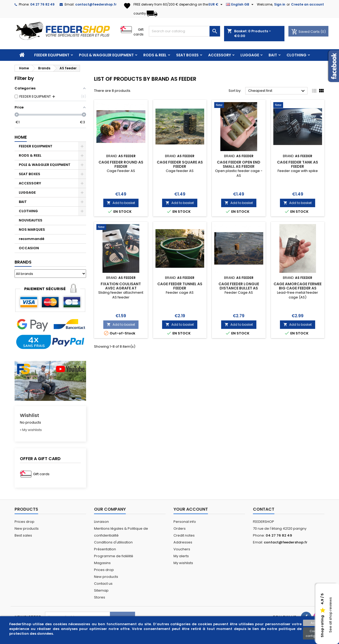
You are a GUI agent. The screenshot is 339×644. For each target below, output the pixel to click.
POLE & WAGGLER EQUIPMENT (106, 55)
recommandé (32, 239)
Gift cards (139, 32)
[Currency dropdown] (216, 4)
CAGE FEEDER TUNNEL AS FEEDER (180, 286)
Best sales (23, 535)
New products (27, 529)
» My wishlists (31, 430)
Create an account (307, 4)
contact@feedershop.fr (96, 4)
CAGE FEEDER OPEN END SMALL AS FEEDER (239, 164)
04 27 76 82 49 (42, 4)
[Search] (184, 31)
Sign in (280, 4)
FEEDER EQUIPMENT (52, 55)
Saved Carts (306, 32)
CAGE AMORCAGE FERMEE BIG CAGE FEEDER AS (298, 286)
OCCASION (29, 248)
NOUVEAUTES (31, 220)
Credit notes (184, 535)
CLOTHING (296, 55)
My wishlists (183, 563)
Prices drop (24, 522)
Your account (191, 509)
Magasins (102, 563)
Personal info (185, 522)
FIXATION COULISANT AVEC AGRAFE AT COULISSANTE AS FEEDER (121, 288)
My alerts (181, 556)
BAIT (273, 55)
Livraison (101, 522)
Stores (100, 597)
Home (21, 137)
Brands (23, 262)
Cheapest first (277, 91)
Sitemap (101, 590)
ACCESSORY (220, 55)
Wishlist (30, 415)
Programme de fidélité (114, 556)
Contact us (103, 584)
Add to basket (121, 203)
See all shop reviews (330, 615)
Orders (180, 529)
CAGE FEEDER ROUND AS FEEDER (121, 164)
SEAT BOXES (187, 55)
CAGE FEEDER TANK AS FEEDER (298, 164)
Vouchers (182, 549)
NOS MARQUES (32, 230)
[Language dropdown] (240, 4)
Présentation (105, 549)
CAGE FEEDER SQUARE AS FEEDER (180, 164)
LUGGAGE (250, 55)
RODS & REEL (155, 55)
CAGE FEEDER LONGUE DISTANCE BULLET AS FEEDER (239, 288)
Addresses (183, 542)
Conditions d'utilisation (113, 542)
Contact (264, 509)
